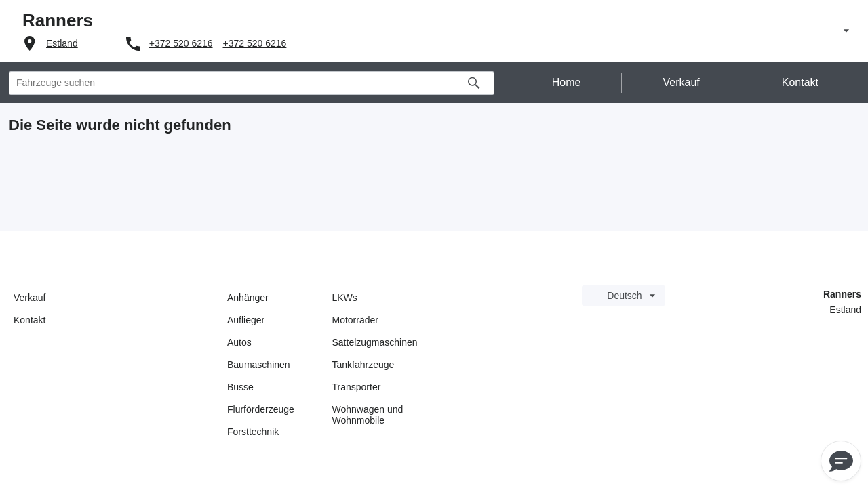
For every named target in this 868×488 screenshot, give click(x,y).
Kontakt (29, 320)
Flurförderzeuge (261, 409)
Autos (239, 342)
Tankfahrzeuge (363, 365)
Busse (240, 387)
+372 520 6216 (181, 43)
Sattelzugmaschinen (375, 342)
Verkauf (29, 298)
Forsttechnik (253, 432)
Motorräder (355, 320)
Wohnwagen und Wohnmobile (368, 415)
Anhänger (248, 298)
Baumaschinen (259, 365)
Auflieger (246, 320)
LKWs (345, 298)
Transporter (357, 387)
